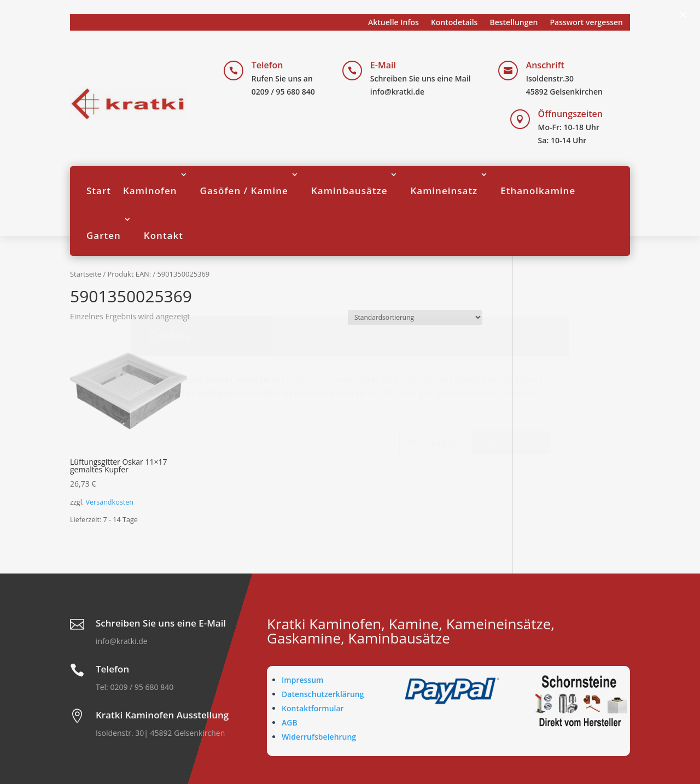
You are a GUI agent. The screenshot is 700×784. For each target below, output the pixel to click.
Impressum (302, 680)
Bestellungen (514, 23)
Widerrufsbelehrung (319, 737)
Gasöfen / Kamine (244, 191)
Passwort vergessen (586, 23)
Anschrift (545, 65)
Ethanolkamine (538, 191)
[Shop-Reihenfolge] (415, 317)
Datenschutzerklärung (323, 694)
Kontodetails (454, 23)
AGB (290, 722)
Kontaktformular (313, 708)
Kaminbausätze (349, 191)
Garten (104, 235)
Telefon (267, 65)
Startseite (86, 274)
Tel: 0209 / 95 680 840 (135, 687)
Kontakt (164, 235)
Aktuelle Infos (393, 23)
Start (99, 191)
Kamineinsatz (444, 191)
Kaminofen (150, 191)
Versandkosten (109, 502)
